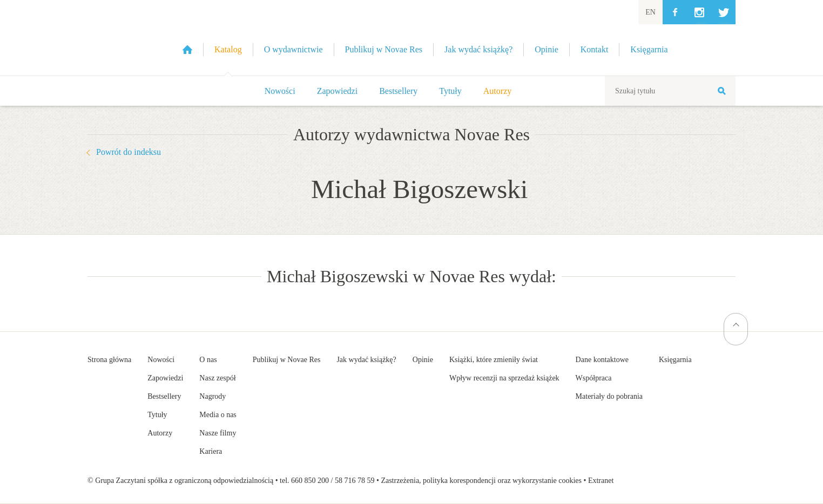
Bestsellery (398, 91)
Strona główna (109, 360)
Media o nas (218, 415)
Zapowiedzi (338, 91)
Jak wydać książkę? (366, 360)
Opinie (423, 360)
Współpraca (594, 378)
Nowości (280, 91)
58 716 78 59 (355, 481)
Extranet (601, 481)
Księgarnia (675, 360)
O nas (208, 360)
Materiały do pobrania (609, 396)
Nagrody (213, 396)
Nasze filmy (218, 433)
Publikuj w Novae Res (287, 360)
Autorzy (497, 91)
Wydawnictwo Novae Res (120, 38)
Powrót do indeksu (129, 152)
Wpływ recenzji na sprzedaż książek (504, 378)
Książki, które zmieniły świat (494, 360)
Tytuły (450, 91)
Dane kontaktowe (602, 360)
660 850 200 (310, 481)
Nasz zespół (217, 378)
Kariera (211, 451)
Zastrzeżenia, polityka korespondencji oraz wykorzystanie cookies (481, 481)
